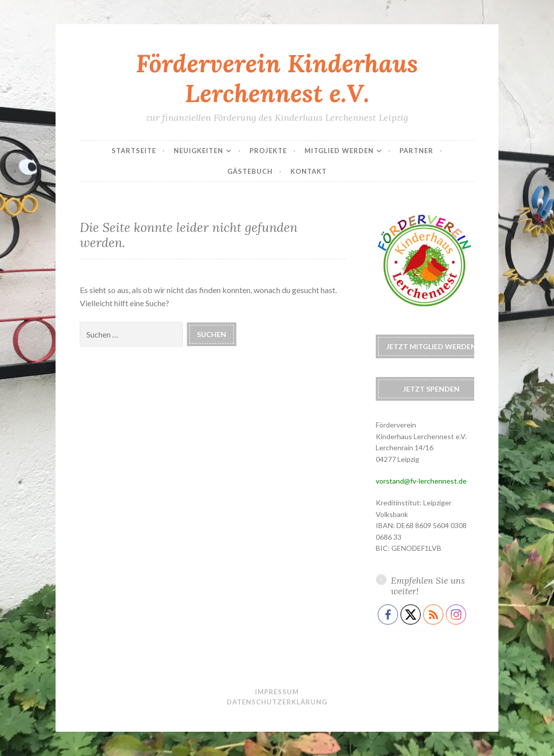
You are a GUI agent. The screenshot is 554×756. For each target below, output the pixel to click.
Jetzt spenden (431, 389)
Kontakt (309, 171)
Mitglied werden (339, 151)
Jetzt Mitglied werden (431, 346)
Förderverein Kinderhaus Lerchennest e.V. (277, 78)
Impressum (277, 692)
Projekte (268, 151)
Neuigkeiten (198, 151)
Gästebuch (250, 171)
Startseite (134, 151)
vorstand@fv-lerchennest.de (421, 481)
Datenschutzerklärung (277, 702)
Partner (416, 151)
